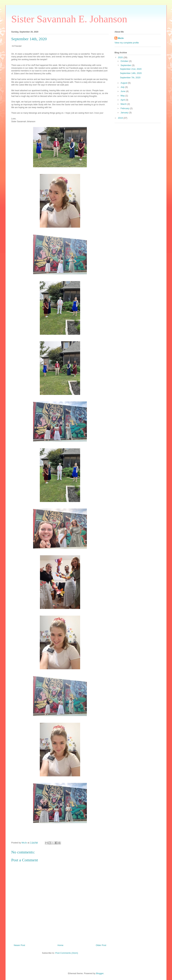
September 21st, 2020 (131, 69)
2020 (121, 57)
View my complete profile (127, 43)
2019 (121, 118)
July (123, 87)
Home (61, 945)
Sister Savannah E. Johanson (69, 19)
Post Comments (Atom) (67, 953)
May (123, 96)
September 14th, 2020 (131, 73)
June (123, 91)
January (125, 113)
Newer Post (19, 945)
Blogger (100, 973)
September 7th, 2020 (130, 78)
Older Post (101, 945)
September (126, 65)
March (124, 104)
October (125, 61)
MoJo (121, 38)
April (123, 100)
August (124, 83)
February (125, 108)
